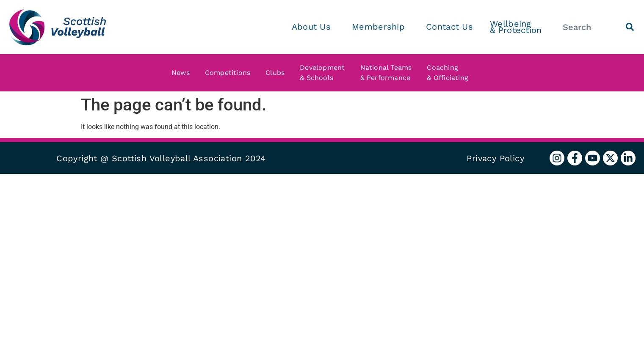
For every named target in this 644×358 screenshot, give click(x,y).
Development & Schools (324, 73)
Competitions (230, 73)
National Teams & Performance (388, 73)
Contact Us (449, 27)
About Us (313, 27)
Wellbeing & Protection (516, 27)
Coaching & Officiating (450, 73)
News (183, 73)
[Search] (630, 27)
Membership (380, 27)
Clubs (277, 73)
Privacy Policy (495, 158)
